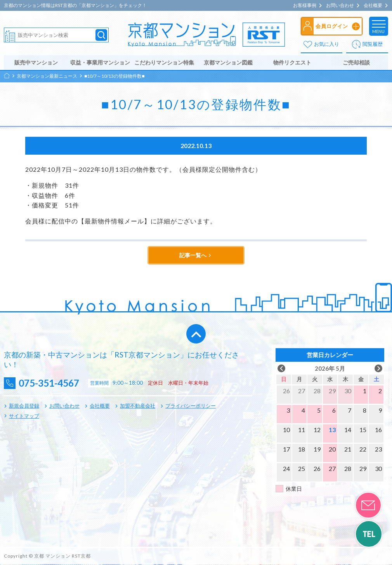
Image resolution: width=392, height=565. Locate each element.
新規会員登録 (24, 406)
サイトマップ (24, 416)
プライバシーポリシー (191, 406)
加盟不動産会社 (138, 406)
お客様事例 (305, 5)
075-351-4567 (51, 384)
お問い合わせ (340, 5)
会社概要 (373, 5)
